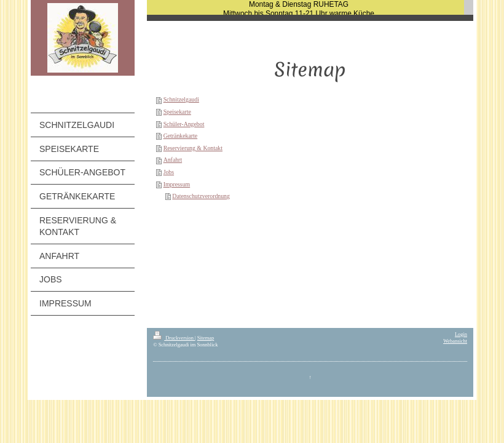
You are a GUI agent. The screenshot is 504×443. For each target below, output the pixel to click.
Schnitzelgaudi (181, 99)
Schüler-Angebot (184, 124)
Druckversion (174, 338)
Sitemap (206, 338)
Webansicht (455, 341)
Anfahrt (173, 160)
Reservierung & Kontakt (193, 148)
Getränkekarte (180, 136)
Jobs (169, 172)
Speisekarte (177, 112)
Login (461, 334)
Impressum (177, 184)
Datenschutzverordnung (201, 196)
